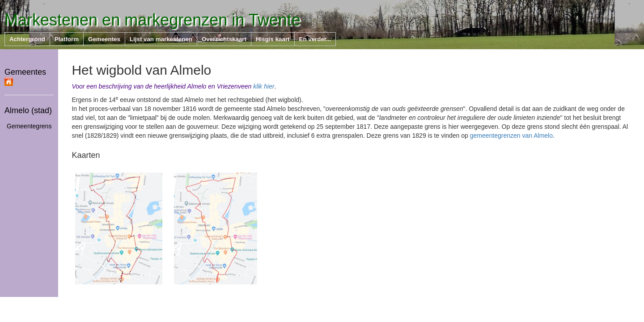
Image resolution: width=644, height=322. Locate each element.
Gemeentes (25, 76)
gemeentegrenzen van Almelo (511, 136)
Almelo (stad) (28, 110)
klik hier (264, 86)
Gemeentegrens (29, 126)
